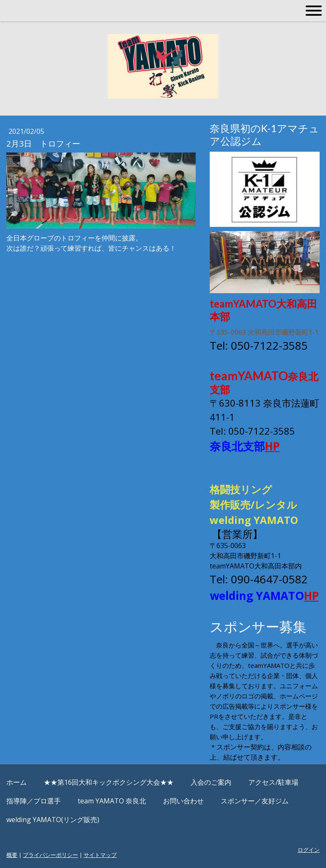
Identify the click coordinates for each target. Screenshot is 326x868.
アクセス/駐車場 (273, 782)
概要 (12, 855)
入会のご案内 (211, 782)
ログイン (309, 850)
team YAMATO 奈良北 (112, 801)
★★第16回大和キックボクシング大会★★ (109, 782)
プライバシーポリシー (51, 855)
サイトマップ (100, 855)
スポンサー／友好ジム (255, 801)
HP (272, 446)
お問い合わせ (183, 801)
